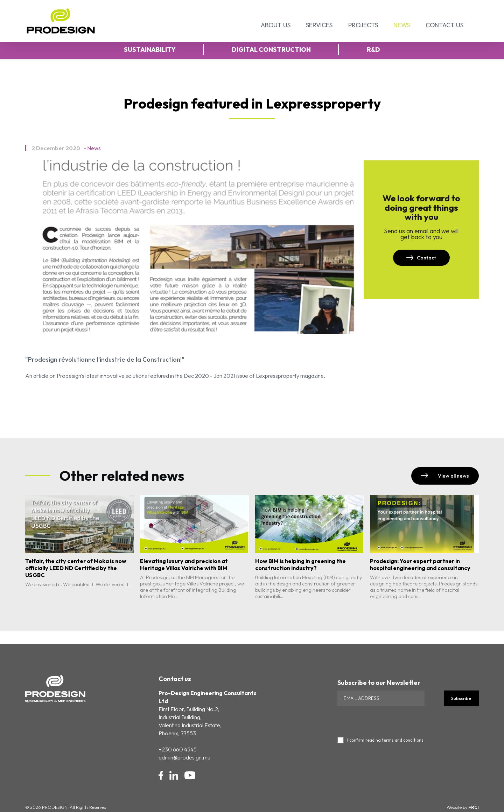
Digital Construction (271, 50)
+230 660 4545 (178, 749)
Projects (363, 25)
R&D (373, 50)
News (402, 25)
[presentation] (391, 720)
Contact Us (444, 25)
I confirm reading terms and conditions (385, 740)
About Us (276, 25)
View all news (445, 476)
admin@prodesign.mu (184, 757)
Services (319, 25)
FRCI (474, 807)
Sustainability (150, 50)
